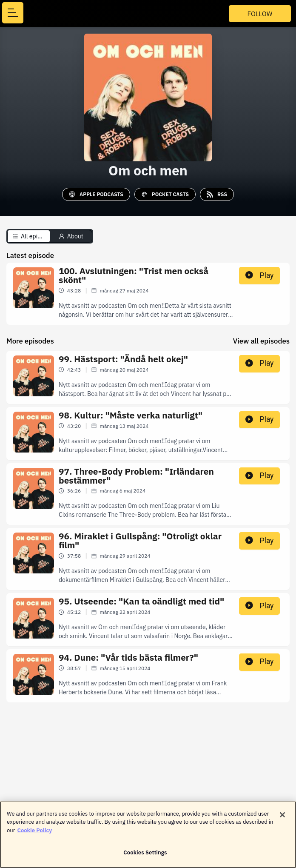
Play (259, 275)
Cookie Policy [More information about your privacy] (34, 835)
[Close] (282, 819)
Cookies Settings (145, 858)
